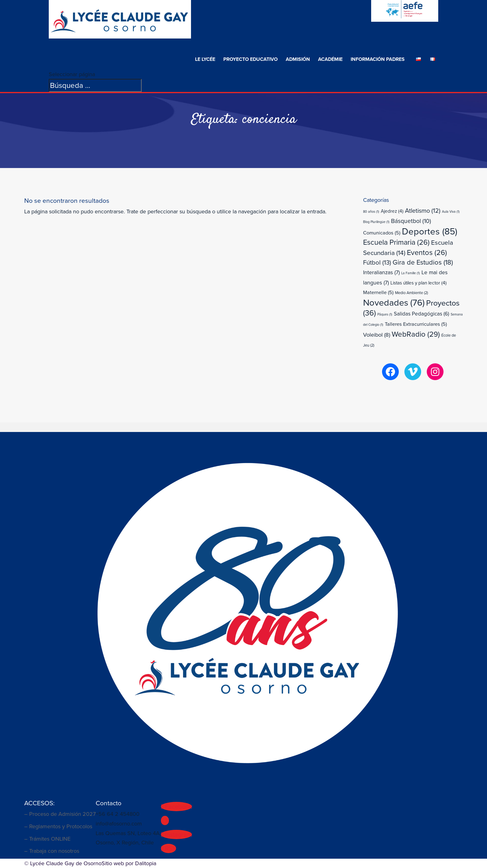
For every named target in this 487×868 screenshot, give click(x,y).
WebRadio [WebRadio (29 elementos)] (416, 334)
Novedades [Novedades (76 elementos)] (394, 302)
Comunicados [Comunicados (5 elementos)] (382, 233)
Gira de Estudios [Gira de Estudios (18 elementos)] (423, 262)
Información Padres (378, 59)
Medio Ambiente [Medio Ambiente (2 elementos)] (412, 293)
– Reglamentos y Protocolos (58, 826)
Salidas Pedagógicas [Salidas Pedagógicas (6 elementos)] (421, 314)
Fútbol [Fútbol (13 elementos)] (377, 262)
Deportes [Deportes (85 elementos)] (430, 231)
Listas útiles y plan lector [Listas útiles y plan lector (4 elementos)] (419, 283)
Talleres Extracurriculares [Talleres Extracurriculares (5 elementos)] (416, 324)
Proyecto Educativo (250, 59)
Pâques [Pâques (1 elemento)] (385, 314)
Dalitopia (146, 863)
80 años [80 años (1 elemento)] (371, 211)
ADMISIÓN (298, 59)
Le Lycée (205, 59)
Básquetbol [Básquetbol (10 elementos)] (411, 221)
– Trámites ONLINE (47, 839)
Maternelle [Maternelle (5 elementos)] (378, 292)
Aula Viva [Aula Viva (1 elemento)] (451, 211)
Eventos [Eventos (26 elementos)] (427, 252)
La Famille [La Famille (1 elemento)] (411, 273)
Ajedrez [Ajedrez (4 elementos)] (392, 211)
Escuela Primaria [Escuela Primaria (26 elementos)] (396, 242)
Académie (330, 59)
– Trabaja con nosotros (52, 851)
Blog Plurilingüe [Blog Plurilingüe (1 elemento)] (376, 222)
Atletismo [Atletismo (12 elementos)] (423, 211)
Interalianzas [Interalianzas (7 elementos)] (381, 272)
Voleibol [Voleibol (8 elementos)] (377, 335)
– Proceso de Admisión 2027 (60, 814)
